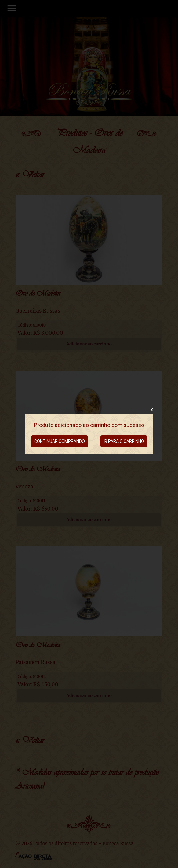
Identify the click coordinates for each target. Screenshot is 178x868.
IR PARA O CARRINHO (124, 441)
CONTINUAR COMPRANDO (60, 441)
